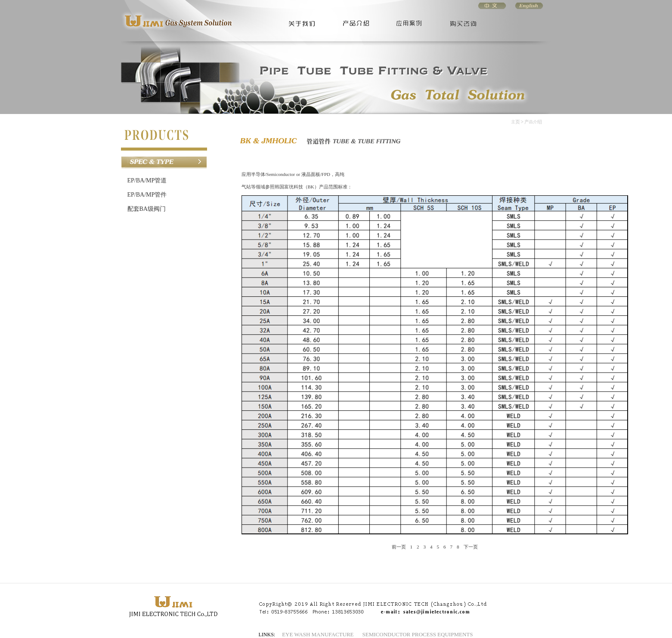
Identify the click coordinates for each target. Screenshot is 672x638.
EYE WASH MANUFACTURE (318, 634)
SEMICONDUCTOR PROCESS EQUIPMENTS (418, 634)
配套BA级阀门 (147, 209)
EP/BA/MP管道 (147, 180)
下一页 (471, 547)
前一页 (399, 547)
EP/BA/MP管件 (147, 195)
